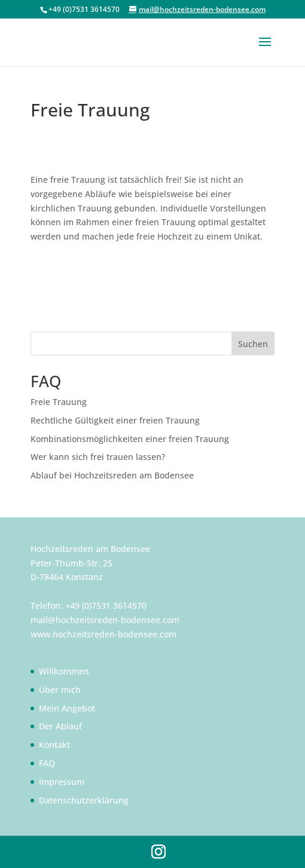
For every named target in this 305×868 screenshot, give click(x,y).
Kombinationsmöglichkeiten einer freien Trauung (130, 439)
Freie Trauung (59, 402)
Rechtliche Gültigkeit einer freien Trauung (115, 420)
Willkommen (64, 671)
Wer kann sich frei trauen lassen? (98, 457)
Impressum (62, 782)
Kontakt (54, 745)
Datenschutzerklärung (84, 800)
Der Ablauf (60, 726)
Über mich (60, 690)
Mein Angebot (67, 708)
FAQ (47, 763)
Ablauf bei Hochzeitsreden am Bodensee (112, 475)
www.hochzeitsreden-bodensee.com (103, 634)
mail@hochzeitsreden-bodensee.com (105, 620)
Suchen (253, 344)
